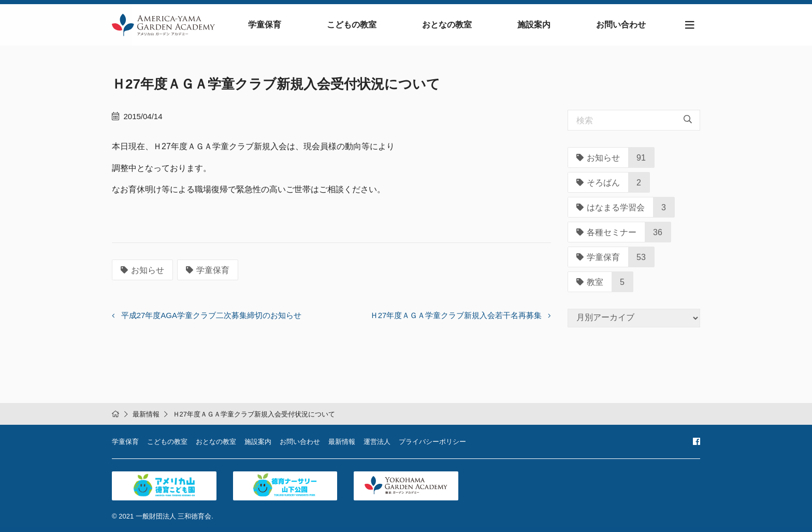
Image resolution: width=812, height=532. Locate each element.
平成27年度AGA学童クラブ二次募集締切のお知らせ (211, 315)
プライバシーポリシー (432, 442)
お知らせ (142, 270)
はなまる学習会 (611, 207)
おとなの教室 (447, 25)
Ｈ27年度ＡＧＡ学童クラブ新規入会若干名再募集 (456, 315)
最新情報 (146, 414)
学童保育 (265, 25)
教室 (590, 282)
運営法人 (377, 442)
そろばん (598, 183)
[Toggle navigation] (690, 25)
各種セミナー (606, 232)
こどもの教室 (352, 25)
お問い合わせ (621, 25)
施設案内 (534, 25)
